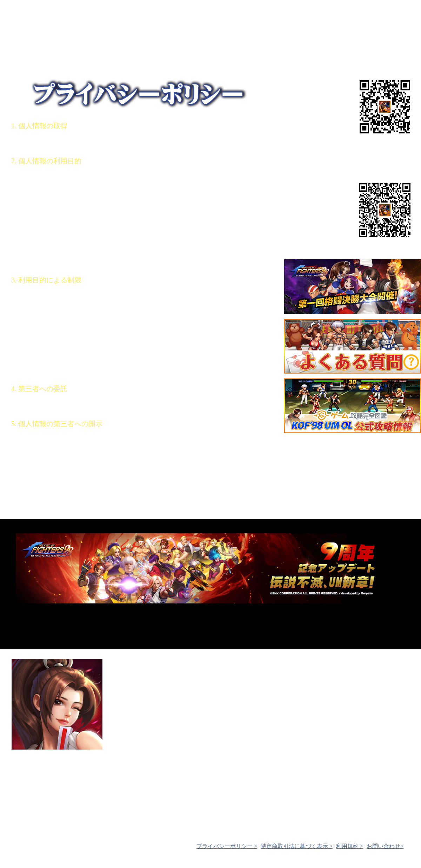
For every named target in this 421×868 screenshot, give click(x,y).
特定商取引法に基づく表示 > (297, 846)
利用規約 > (350, 846)
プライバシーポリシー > (227, 846)
